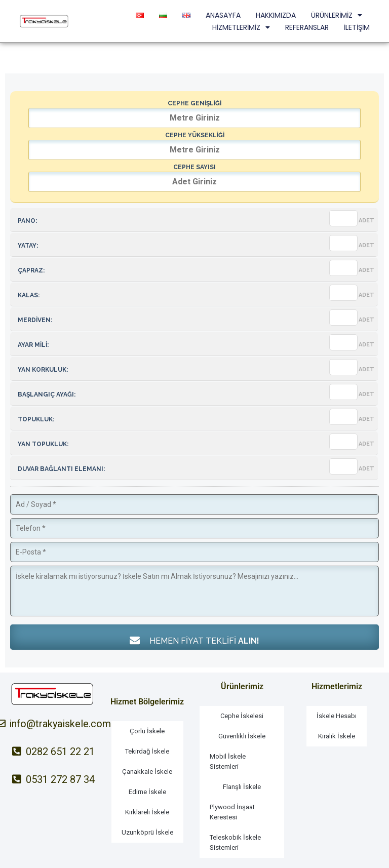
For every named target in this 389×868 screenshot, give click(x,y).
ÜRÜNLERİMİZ (337, 15)
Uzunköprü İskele (147, 832)
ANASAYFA (223, 15)
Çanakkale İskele (147, 772)
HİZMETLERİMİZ (241, 27)
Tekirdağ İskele (147, 751)
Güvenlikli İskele (242, 736)
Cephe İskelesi (242, 716)
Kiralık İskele (337, 736)
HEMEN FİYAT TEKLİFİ (194, 640)
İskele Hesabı (337, 716)
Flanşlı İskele (242, 787)
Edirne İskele (147, 792)
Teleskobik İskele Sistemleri (235, 842)
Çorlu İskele (147, 731)
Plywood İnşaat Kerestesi (232, 812)
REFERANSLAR (307, 27)
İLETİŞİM (357, 27)
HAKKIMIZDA (276, 15)
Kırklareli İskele (147, 812)
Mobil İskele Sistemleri (228, 761)
